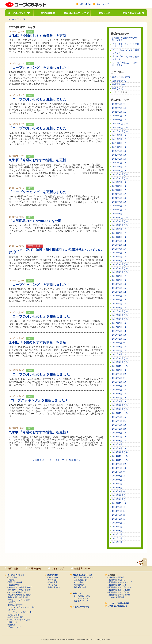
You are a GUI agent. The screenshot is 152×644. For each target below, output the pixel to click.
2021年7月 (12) (119, 143)
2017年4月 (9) (119, 343)
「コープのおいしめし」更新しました (38, 99)
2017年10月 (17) (120, 319)
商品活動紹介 (79, 585)
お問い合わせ (85, 4)
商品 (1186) (118, 88)
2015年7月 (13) (119, 425)
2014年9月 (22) (119, 464)
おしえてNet (53, 577)
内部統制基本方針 (15, 605)
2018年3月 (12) (119, 300)
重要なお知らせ (35, 246)
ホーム (11, 19)
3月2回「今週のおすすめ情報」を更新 (38, 36)
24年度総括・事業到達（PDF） (21, 587)
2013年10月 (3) (119, 503)
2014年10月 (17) (120, 460)
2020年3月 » (74, 460)
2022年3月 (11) (119, 112)
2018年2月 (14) (119, 304)
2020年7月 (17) (119, 190)
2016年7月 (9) (119, 378)
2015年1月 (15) (119, 448)
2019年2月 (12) (119, 257)
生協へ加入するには (133, 13)
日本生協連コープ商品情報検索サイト (54, 585)
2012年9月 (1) (119, 527)
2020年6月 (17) (119, 194)
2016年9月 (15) (119, 370)
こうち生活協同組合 (117, 597)
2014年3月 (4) (119, 488)
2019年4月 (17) (119, 249)
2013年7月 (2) (119, 515)
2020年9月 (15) (119, 182)
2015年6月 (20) (119, 429)
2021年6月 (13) (119, 147)
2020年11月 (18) (120, 174)
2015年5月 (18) (119, 433)
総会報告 (12, 625)
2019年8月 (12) (119, 233)
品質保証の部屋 (80, 587)
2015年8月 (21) (119, 421)
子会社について (15, 627)
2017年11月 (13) (120, 315)
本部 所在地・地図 (16, 617)
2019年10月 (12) (120, 225)
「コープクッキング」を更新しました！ (39, 68)
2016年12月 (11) (120, 358)
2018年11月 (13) (120, 268)
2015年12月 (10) (120, 405)
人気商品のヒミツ (81, 580)
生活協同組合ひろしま (117, 585)
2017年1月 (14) (119, 354)
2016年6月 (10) (119, 382)
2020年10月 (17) (120, 178)
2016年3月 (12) (119, 394)
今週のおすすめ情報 (81, 607)
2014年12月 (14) (120, 452)
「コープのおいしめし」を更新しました (40, 316)
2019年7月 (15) (119, 237)
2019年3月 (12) (119, 253)
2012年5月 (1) (119, 534)
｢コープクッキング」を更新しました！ (39, 400)
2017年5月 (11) (119, 339)
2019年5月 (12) (119, 245)
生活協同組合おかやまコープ (120, 582)
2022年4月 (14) (119, 108)
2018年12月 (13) (120, 264)
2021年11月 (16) (120, 128)
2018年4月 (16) (119, 296)
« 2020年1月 (39, 460)
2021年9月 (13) (119, 135)
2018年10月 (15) (120, 272)
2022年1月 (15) (119, 120)
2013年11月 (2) (119, 499)
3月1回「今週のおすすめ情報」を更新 (38, 160)
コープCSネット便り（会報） (20, 620)
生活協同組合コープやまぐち (120, 587)
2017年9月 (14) (119, 323)
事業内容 (12, 580)
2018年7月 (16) (119, 284)
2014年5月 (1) (119, 480)
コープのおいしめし (82, 596)
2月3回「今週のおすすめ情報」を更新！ (39, 432)
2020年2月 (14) (119, 210)
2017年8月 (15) (119, 327)
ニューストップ (57, 460)
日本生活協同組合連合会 (117, 606)
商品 (30, 32)
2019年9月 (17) (119, 229)
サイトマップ (102, 4)
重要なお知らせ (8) (121, 77)
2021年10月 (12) (120, 131)
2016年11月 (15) (120, 362)
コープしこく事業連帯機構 (118, 603)
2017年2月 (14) (119, 351)
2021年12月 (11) (120, 124)
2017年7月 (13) (119, 331)
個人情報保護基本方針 (17, 592)
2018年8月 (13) (119, 280)
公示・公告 (13, 569)
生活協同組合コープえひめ (119, 595)
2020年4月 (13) (119, 202)
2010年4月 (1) (119, 542)
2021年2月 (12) (119, 163)
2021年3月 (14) (119, 159)
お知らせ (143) (119, 81)
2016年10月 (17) (120, 366)
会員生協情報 (14, 585)
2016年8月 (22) (119, 374)
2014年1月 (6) (119, 491)
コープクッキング (81, 598)
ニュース (21, 19)
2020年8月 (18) (119, 186)
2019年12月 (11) (120, 218)
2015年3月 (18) (119, 441)
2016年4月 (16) (119, 390)
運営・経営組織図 (15, 582)
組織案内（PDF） (83, 569)
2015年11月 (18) (120, 409)
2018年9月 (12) (119, 276)
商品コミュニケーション (76, 13)
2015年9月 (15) (119, 417)
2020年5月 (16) (119, 198)
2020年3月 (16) (119, 206)
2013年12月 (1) (119, 495)
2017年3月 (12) (119, 347)
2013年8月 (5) (119, 511)
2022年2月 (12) (119, 116)
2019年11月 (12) (120, 221)
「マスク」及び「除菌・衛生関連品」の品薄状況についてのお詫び (56, 251)
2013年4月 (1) (119, 523)
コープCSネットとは (19, 13)
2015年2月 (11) (119, 444)
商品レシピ (104, 13)
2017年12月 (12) (120, 311)
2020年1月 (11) (119, 214)
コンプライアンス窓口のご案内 (21, 612)
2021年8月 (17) (119, 139)
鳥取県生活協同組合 (117, 577)
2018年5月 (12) (119, 292)
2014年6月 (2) (119, 476)
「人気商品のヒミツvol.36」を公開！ (37, 221)
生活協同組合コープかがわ (119, 592)
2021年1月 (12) (119, 167)
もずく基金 (78, 582)
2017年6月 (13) (119, 335)
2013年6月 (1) (119, 519)
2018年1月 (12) (119, 308)
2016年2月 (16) (119, 398)
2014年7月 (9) (119, 472)
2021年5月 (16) (119, 151)
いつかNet (52, 580)
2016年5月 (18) (119, 386)
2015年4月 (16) (119, 437)
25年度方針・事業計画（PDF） (21, 590)
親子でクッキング (81, 601)
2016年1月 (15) (119, 401)
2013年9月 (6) (119, 507)
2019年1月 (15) (119, 261)
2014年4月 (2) (119, 484)
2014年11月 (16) (120, 456)
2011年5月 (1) (119, 538)
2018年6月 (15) (119, 288)
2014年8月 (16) (119, 468)
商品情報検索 (47, 13)
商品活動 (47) (119, 84)
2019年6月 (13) (119, 241)
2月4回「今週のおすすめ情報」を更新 (38, 342)
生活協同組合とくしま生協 (119, 590)
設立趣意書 (13, 577)
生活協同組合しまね (117, 580)
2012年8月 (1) (119, 531)
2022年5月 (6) (119, 104)
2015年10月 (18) (120, 413)
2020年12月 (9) (119, 171)
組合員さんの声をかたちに (85, 577)
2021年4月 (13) (119, 155)
